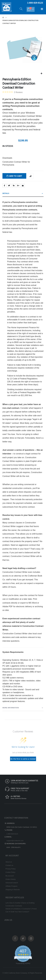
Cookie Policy (10, 872)
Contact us (9, 865)
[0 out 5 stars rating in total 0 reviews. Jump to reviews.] (13, 92)
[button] (41, 74)
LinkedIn (14, 186)
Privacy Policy (11, 869)
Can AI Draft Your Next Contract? (17, 912)
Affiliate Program (11, 886)
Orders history (11, 879)
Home (3, 17)
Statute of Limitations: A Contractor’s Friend (21, 909)
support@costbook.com (15, 841)
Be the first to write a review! (23, 759)
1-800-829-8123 (12, 834)
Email (23, 186)
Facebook (4, 186)
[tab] (23, 194)
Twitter (9, 186)
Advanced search (12, 883)
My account (10, 876)
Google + (18, 186)
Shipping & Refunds (13, 890)
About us (9, 862)
